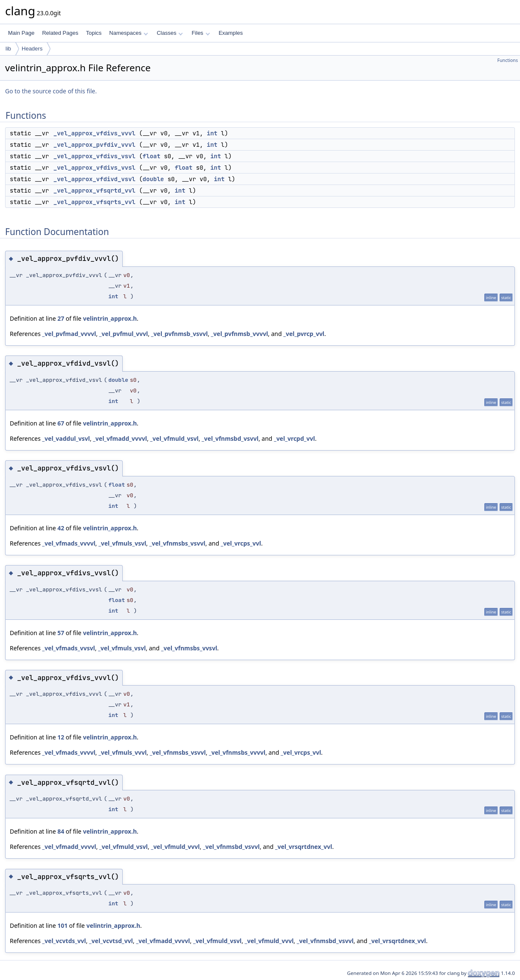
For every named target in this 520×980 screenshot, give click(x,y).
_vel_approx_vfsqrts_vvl (94, 202)
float (152, 156)
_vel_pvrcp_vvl (304, 334)
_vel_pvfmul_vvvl (124, 334)
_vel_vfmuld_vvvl (175, 847)
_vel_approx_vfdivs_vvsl (94, 168)
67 (61, 423)
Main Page (21, 33)
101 (62, 925)
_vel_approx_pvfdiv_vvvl (94, 145)
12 (61, 737)
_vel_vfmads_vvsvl (68, 648)
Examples (231, 33)
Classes (170, 33)
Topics (94, 33)
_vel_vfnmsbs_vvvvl (237, 752)
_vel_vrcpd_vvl (294, 438)
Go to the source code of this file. (51, 91)
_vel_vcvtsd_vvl (111, 941)
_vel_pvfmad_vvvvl (69, 334)
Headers (32, 49)
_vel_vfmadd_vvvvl (120, 438)
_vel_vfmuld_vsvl (174, 438)
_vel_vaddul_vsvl (66, 438)
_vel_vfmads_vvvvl (69, 543)
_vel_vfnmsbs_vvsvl (189, 648)
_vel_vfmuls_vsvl (122, 543)
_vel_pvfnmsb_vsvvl (180, 334)
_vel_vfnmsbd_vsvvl (230, 438)
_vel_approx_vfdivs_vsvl (94, 156)
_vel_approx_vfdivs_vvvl (94, 133)
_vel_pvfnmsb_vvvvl (240, 334)
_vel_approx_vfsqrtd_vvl (94, 190)
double (153, 179)
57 (61, 633)
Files (201, 33)
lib (8, 49)
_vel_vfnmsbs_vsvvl (177, 543)
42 (61, 528)
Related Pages (60, 33)
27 (61, 318)
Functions (507, 60)
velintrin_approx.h (110, 318)
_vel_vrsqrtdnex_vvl (304, 847)
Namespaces (128, 33)
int (212, 133)
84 (61, 831)
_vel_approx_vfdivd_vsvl (94, 179)
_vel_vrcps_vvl (241, 543)
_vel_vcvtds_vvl (64, 941)
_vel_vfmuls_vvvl (122, 752)
